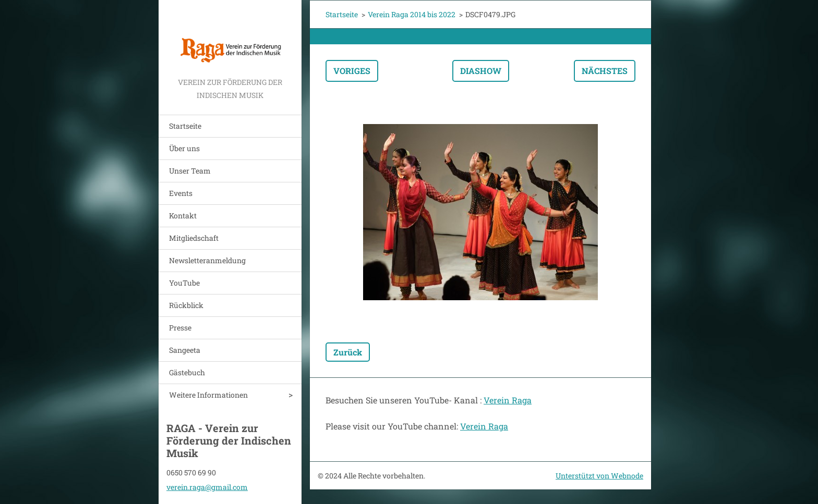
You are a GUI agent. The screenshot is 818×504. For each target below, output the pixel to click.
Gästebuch (187, 372)
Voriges (352, 71)
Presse (180, 328)
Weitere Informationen (208, 395)
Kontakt (183, 216)
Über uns (184, 148)
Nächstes (605, 71)
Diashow (481, 71)
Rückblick (186, 305)
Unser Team (190, 171)
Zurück (348, 352)
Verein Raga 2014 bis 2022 (412, 14)
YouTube (184, 283)
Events (181, 193)
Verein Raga (508, 400)
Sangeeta (185, 350)
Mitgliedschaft (194, 238)
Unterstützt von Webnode (599, 476)
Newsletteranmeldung (207, 260)
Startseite (185, 126)
